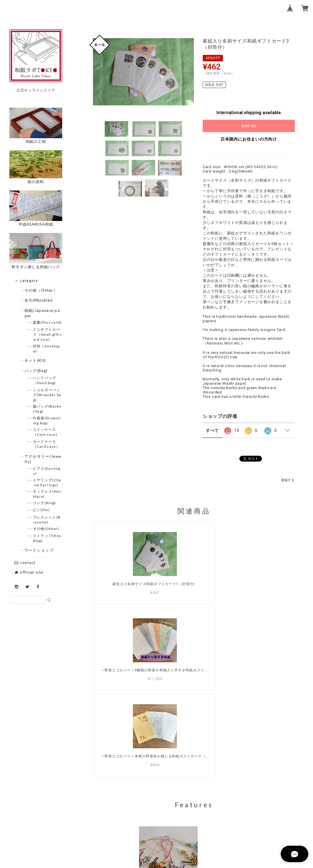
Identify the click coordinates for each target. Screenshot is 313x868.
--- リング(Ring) (45, 503)
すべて (212, 430)
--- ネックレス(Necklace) (47, 494)
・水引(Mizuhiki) (39, 300)
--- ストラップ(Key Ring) (47, 538)
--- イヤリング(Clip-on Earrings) (47, 482)
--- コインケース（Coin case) (45, 432)
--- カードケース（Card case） (46, 444)
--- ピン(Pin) (42, 510)
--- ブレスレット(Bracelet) (47, 520)
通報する (288, 480)
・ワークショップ (39, 550)
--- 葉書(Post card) (48, 322)
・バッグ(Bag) (36, 371)
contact (25, 563)
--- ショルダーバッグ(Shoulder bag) (47, 395)
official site (29, 572)
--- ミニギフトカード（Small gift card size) (48, 334)
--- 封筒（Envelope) (46, 349)
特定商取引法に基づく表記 (213, 833)
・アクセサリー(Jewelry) (43, 459)
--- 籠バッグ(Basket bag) (47, 409)
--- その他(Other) (46, 529)
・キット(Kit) (35, 360)
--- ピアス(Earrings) (47, 471)
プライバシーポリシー (162, 833)
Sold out (249, 126)
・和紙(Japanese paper (42, 313)
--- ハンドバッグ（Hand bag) (45, 380)
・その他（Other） (41, 290)
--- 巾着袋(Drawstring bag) (47, 421)
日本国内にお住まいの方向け (249, 139)
